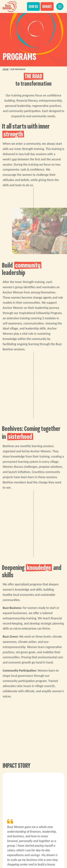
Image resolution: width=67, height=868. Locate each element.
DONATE (47, 7)
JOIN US (33, 7)
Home (6, 69)
